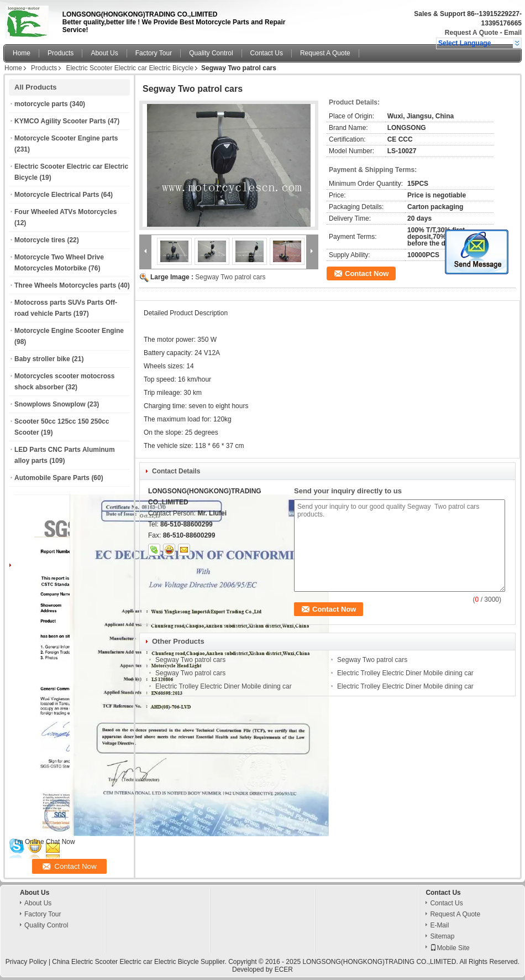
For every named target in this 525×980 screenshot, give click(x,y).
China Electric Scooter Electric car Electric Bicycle (125, 962)
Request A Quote (471, 33)
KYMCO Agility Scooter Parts (60, 121)
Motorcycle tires (40, 240)
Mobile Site (450, 948)
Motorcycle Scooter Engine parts (66, 138)
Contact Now (367, 273)
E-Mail (439, 925)
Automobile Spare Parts (52, 478)
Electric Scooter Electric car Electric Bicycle (130, 68)
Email (513, 33)
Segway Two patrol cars (230, 277)
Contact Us (267, 53)
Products (61, 53)
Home (22, 53)
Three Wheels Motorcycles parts (65, 285)
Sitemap (442, 936)
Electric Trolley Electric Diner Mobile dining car (405, 673)
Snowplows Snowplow (50, 404)
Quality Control (211, 53)
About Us (104, 53)
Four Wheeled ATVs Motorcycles (65, 212)
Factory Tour (154, 53)
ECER (284, 969)
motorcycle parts (41, 104)
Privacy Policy (26, 962)
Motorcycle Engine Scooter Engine (69, 331)
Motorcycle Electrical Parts (57, 195)
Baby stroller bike (42, 359)
